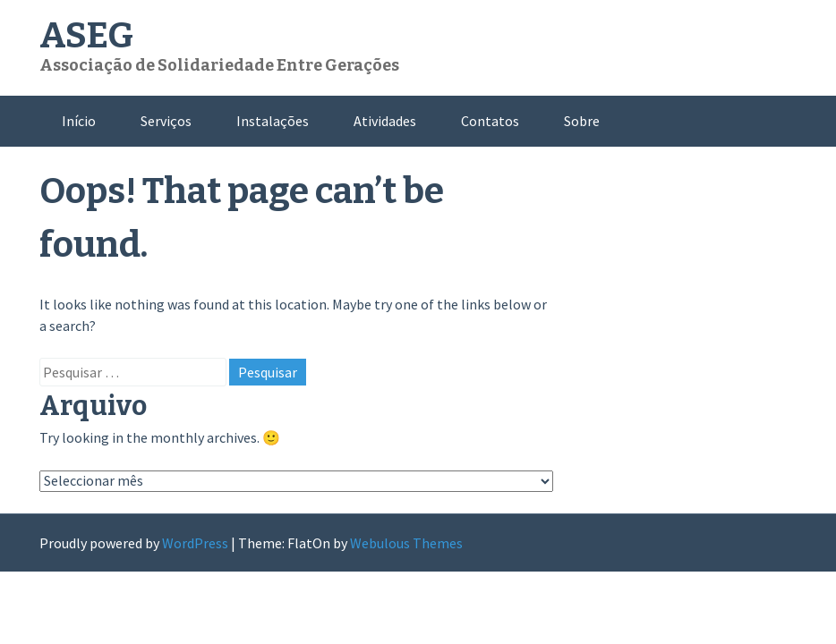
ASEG (86, 36)
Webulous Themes (406, 543)
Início (79, 121)
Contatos (490, 121)
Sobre (582, 121)
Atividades (385, 121)
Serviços (166, 121)
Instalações (273, 121)
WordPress (195, 543)
